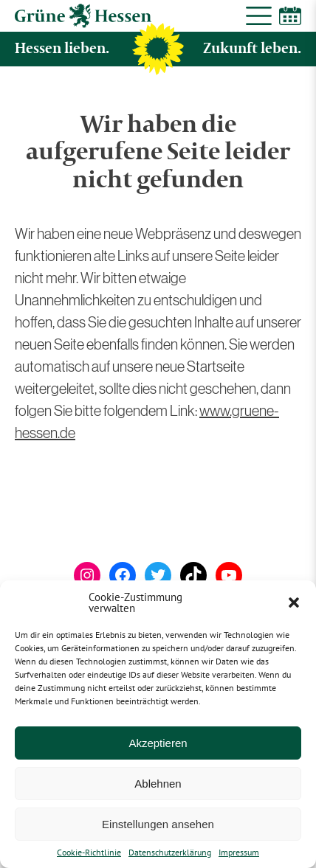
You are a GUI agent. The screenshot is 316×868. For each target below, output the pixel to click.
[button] (294, 603)
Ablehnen (158, 784)
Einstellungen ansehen (158, 824)
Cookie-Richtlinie (89, 853)
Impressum (239, 853)
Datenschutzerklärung (170, 853)
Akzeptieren (158, 743)
